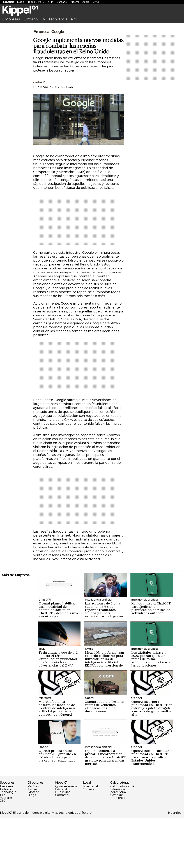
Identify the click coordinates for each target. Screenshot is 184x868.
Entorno (31, 19)
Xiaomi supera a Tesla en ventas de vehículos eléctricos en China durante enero (105, 757)
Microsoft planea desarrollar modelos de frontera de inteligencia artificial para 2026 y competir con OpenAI (57, 758)
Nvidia (21, 2)
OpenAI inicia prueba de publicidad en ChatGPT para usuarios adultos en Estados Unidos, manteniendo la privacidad (151, 809)
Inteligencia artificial (98, 650)
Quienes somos (66, 837)
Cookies (88, 839)
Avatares (6, 848)
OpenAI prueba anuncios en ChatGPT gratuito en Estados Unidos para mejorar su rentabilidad (58, 806)
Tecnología (58, 19)
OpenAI (137, 748)
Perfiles (33, 837)
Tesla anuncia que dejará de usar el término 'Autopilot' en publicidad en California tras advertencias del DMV (58, 709)
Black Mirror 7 (36, 2)
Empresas (11, 19)
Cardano (62, 2)
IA (43, 19)
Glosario (33, 842)
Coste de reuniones (118, 847)
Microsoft (45, 748)
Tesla (42, 699)
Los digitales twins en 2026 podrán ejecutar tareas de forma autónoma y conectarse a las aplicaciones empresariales (151, 711)
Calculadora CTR (122, 837)
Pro (74, 19)
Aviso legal (90, 837)
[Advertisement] (92, 51)
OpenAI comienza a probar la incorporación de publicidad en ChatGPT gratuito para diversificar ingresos (105, 807)
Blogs (32, 845)
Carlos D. (39, 133)
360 (3, 851)
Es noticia (9, 2)
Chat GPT (45, 650)
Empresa (41, 82)
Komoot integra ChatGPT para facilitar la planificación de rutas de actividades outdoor (151, 658)
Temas (32, 839)
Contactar (62, 845)
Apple (86, 2)
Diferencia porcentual (119, 841)
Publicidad (63, 842)
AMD (96, 2)
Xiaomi (75, 2)
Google (58, 82)
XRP (50, 2)
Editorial (61, 839)
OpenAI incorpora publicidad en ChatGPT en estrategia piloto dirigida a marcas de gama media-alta (152, 758)
